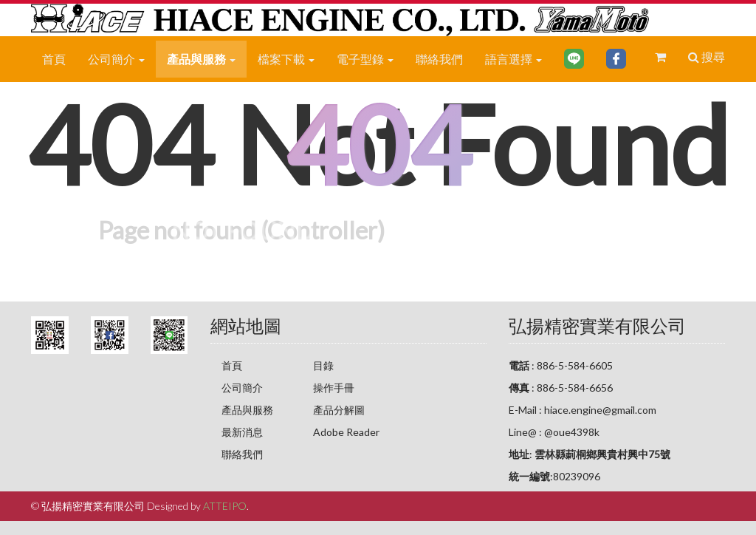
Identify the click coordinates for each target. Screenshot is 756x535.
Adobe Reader (346, 432)
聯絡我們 (439, 59)
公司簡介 (116, 59)
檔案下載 (286, 59)
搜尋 (707, 57)
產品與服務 (201, 59)
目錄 (323, 365)
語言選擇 (513, 59)
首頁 (54, 59)
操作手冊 (334, 388)
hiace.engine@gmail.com (600, 410)
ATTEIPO (225, 506)
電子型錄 (365, 59)
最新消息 (242, 432)
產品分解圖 (339, 410)
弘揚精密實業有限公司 (597, 326)
